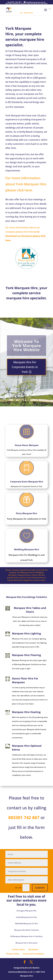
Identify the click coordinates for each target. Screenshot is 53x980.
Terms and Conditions (33, 954)
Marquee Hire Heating (26, 712)
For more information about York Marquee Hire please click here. (26, 184)
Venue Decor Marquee (26, 440)
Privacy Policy (13, 954)
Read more (28, 13)
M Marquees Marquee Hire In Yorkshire (26, 936)
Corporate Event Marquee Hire (26, 480)
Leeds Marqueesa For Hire (26, 917)
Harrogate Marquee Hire (26, 911)
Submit (40, 888)
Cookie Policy (18, 949)
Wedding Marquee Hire (26, 555)
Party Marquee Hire (27, 515)
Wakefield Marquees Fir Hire (26, 924)
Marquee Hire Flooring (26, 655)
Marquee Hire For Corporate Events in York (25, 369)
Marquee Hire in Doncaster (27, 943)
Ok (21, 13)
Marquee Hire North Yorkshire (27, 930)
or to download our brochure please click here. (25, 236)
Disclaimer (33, 949)
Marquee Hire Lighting (26, 633)
